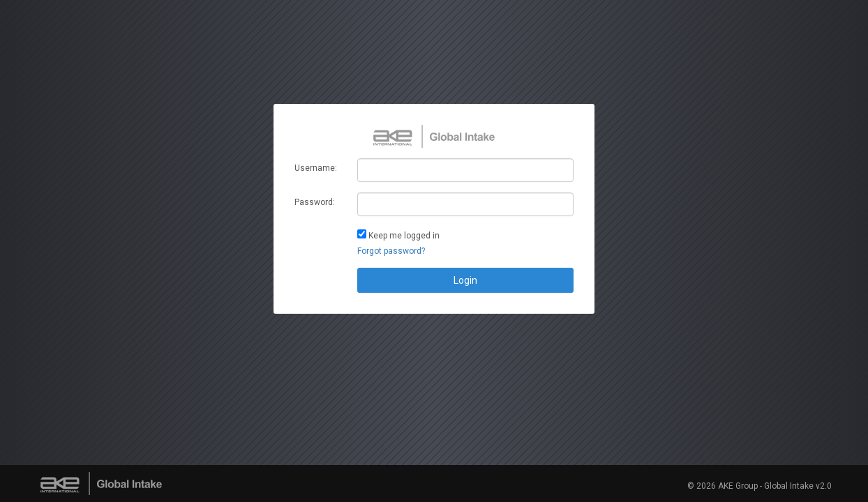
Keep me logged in (404, 236)
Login (465, 280)
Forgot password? (391, 251)
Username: (316, 168)
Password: (315, 202)
